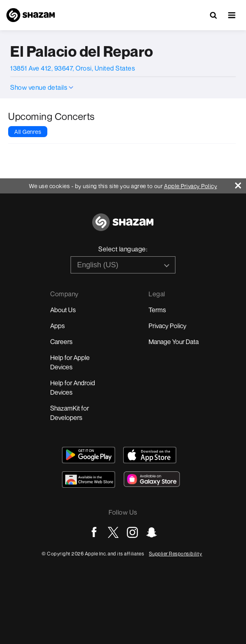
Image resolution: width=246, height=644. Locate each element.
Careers (61, 342)
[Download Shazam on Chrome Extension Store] (89, 480)
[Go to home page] (123, 227)
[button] (232, 15)
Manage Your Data (174, 342)
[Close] (240, 183)
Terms (157, 310)
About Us (63, 310)
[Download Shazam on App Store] (150, 455)
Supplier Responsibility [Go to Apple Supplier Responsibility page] (176, 554)
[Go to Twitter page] (113, 532)
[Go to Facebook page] (94, 532)
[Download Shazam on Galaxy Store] (152, 479)
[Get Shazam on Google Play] (89, 455)
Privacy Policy (167, 326)
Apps (58, 326)
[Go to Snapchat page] (152, 532)
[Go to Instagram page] (132, 532)
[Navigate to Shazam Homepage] (31, 15)
